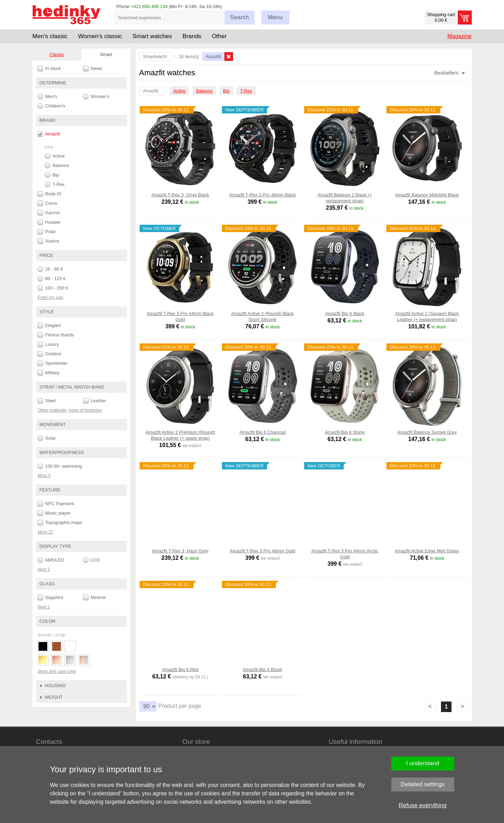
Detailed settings (423, 784)
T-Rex (246, 91)
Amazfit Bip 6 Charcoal (262, 432)
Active (179, 91)
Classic (57, 54)
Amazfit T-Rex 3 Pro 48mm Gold (263, 551)
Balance (204, 91)
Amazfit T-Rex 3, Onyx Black (180, 195)
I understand (423, 763)
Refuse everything (423, 805)
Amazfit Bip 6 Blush (263, 669)
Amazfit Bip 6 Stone (345, 432)
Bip (226, 91)
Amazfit (49, 134)
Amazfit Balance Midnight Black (427, 195)
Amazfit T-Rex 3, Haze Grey (180, 551)
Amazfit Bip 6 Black (345, 313)
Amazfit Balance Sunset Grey (427, 432)
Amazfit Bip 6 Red (180, 669)
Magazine (459, 36)
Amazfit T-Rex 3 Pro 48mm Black (262, 195)
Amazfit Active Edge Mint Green (427, 551)
